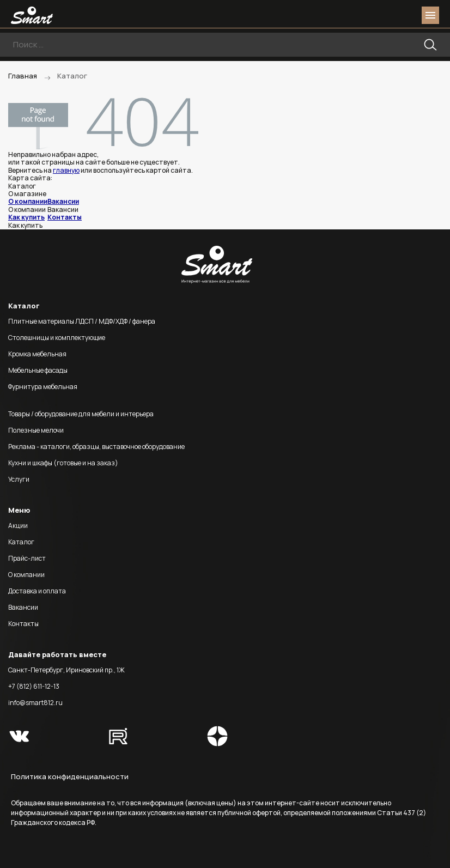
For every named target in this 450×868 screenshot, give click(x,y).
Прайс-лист (27, 558)
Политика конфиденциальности (70, 776)
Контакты (65, 217)
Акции (18, 526)
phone (369, 15)
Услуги (19, 479)
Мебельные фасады (38, 370)
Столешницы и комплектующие (57, 338)
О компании (28, 201)
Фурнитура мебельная (43, 387)
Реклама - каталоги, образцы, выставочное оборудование (96, 447)
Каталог (21, 542)
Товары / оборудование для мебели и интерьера (81, 414)
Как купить (26, 217)
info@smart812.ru (35, 703)
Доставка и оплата (37, 591)
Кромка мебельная (37, 354)
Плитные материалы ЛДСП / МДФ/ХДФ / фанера (82, 321)
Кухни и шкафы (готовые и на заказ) (63, 463)
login (389, 15)
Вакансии (63, 201)
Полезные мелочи (36, 430)
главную (66, 170)
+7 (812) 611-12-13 (34, 686)
